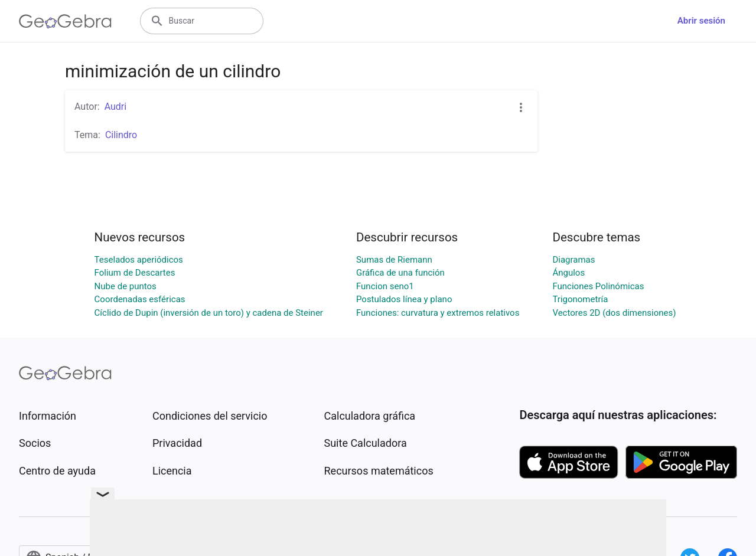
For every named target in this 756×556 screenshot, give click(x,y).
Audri (116, 107)
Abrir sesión (701, 21)
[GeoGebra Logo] (65, 21)
